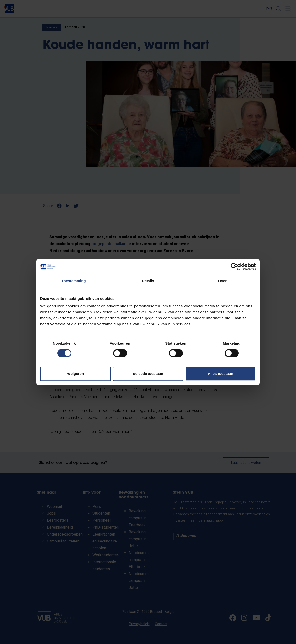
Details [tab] (148, 281)
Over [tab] (222, 281)
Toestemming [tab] (74, 281)
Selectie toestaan (148, 374)
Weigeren (75, 374)
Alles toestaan (221, 374)
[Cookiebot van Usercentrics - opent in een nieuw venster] (234, 267)
